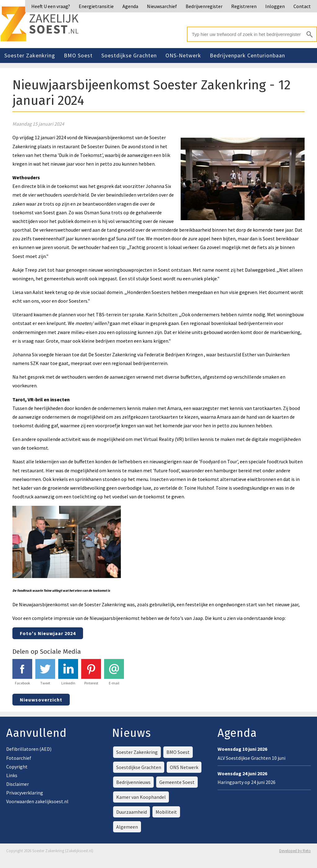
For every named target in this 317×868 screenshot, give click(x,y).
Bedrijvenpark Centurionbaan (247, 55)
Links (12, 775)
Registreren (244, 6)
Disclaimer (18, 784)
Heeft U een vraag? (51, 6)
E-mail (114, 672)
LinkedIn (68, 672)
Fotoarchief (19, 758)
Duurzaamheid (132, 812)
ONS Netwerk (184, 767)
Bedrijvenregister (204, 6)
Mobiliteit (166, 812)
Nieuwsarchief (162, 6)
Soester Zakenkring (30, 55)
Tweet (45, 672)
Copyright (17, 767)
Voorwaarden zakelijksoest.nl (37, 801)
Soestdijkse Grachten (129, 55)
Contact (302, 6)
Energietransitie (96, 6)
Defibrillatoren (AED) (29, 749)
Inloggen (275, 6)
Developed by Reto (295, 851)
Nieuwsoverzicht (41, 700)
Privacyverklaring (25, 793)
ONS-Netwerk (183, 55)
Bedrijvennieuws (133, 782)
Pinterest (91, 672)
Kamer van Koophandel (141, 797)
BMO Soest (78, 55)
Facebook (22, 672)
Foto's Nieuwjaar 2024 (48, 633)
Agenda (130, 6)
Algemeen (127, 827)
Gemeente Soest (177, 782)
